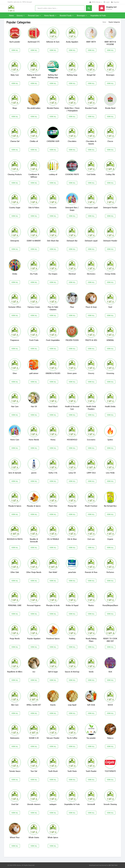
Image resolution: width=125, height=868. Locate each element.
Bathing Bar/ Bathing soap (53, 76)
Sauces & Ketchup (72, 672)
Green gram (72, 373)
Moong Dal (72, 506)
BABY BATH (91, 42)
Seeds (91, 672)
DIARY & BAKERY (34, 241)
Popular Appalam (34, 638)
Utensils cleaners (34, 804)
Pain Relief (53, 572)
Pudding (72, 638)
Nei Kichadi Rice (110, 506)
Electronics (91, 274)
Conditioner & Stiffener (34, 176)
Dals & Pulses (34, 207)
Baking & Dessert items (34, 76)
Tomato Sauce (15, 771)
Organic (110, 539)
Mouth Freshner (91, 506)
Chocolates (72, 141)
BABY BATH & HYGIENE (110, 43)
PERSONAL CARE (15, 605)
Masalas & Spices (34, 506)
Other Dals (15, 572)
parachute (72, 572)
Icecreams (91, 440)
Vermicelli (91, 804)
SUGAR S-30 (34, 738)
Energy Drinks (110, 274)
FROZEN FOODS (72, 340)
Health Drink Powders (91, 408)
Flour (72, 307)
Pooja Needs (15, 638)
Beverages (82, 15)
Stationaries (15, 738)
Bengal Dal (91, 75)
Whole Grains (34, 837)
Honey (53, 440)
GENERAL (110, 340)
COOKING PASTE (72, 174)
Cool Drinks (91, 174)
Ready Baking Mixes (91, 640)
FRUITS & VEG (91, 340)
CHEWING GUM (53, 141)
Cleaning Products (15, 174)
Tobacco (110, 738)
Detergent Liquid (91, 207)
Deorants (53, 207)
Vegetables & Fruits (98, 15)
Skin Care (15, 705)
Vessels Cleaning (110, 804)
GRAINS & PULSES (53, 373)
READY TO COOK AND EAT (110, 640)
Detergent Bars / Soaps (72, 209)
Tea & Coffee (72, 738)
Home (11, 15)
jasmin (34, 473)
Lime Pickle (110, 473)
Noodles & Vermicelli (34, 540)
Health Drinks (110, 406)
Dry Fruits (34, 274)
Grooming (110, 373)
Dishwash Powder (110, 241)
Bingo (15, 108)
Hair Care (15, 406)
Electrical (72, 274)
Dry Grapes (53, 274)
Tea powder (91, 738)
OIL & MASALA (53, 539)
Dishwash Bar (72, 241)
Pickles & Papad (72, 605)
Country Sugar (15, 207)
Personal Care (34, 15)
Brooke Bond (110, 108)
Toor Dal (34, 771)
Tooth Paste (72, 771)
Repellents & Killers (15, 672)
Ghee (15, 373)
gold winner (34, 373)
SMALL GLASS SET (34, 705)
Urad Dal (15, 804)
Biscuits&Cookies (34, 108)
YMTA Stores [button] (96, 2)
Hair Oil (34, 406)
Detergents (15, 241)
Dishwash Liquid (91, 241)
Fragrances (15, 340)
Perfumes (110, 572)
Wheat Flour (15, 837)
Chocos (110, 141)
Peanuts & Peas (91, 572)
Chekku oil (34, 141)
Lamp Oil (72, 473)
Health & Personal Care (72, 408)
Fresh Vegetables (53, 340)
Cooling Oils (110, 174)
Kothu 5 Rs (53, 473)
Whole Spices (53, 837)
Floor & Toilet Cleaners (53, 308)
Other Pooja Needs (34, 572)
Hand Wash (53, 406)
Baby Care (15, 75)
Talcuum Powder (53, 738)
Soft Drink (91, 705)
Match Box (53, 506)
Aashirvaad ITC (34, 42)
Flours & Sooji (91, 307)
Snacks (53, 705)
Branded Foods (67, 15)
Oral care (91, 539)
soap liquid (72, 705)
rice (34, 672)
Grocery (21, 15)
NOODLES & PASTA (15, 539)
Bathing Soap (72, 75)
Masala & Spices (15, 506)
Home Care (15, 440)
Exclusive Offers (15, 307)
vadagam (53, 804)
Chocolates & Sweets (91, 142)
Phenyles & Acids (53, 605)
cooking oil (53, 174)
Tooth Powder (91, 771)
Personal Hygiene (34, 605)
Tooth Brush (53, 771)
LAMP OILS (91, 473)
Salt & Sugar (53, 672)
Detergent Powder (110, 207)
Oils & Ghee (72, 539)
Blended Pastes (53, 108)
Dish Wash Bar (53, 241)
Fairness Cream (34, 307)
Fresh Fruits (34, 340)
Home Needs (50, 15)
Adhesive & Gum (53, 42)
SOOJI (110, 705)
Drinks (15, 274)
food (110, 307)
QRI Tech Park (113, 865)
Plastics (91, 605)
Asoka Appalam (72, 42)
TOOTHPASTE (110, 771)
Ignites (110, 440)
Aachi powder (15, 42)
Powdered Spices (53, 638)
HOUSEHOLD (72, 440)
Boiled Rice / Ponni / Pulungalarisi (72, 109)
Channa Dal (15, 141)
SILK (110, 672)
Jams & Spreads (15, 473)
